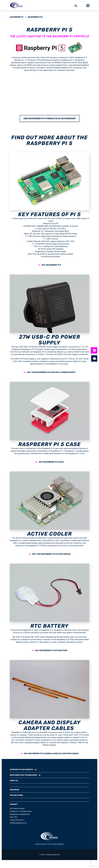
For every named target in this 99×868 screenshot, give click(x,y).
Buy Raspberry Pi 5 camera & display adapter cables (51, 753)
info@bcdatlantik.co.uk (18, 823)
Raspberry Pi (17, 17)
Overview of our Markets (21, 770)
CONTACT (14, 804)
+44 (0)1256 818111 (17, 820)
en (84, 1)
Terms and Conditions (56, 844)
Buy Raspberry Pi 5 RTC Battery (51, 650)
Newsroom (15, 790)
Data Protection (41, 844)
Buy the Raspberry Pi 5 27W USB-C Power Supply (51, 372)
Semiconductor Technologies (23, 775)
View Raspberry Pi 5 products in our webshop (50, 118)
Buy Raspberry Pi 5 (51, 265)
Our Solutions (16, 795)
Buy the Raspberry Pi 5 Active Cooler (51, 554)
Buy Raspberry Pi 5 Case (51, 462)
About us (14, 781)
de (80, 1)
